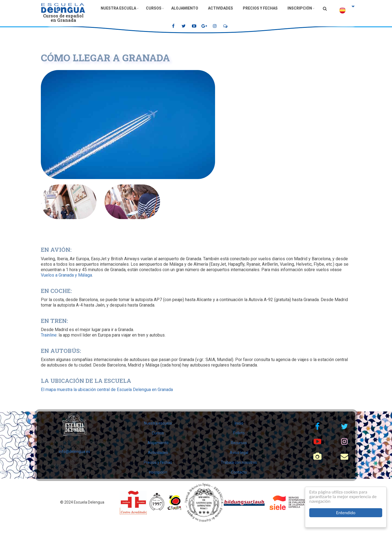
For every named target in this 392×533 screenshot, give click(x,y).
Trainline (49, 335)
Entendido (346, 513)
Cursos (154, 8)
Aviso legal (239, 453)
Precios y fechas (260, 8)
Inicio (239, 423)
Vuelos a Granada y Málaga (66, 275)
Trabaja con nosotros (239, 462)
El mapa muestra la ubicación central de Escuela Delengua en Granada (107, 390)
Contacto (239, 472)
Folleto (239, 433)
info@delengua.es (74, 452)
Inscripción (300, 8)
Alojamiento (185, 8)
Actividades (220, 8)
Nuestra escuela (118, 8)
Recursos (239, 443)
